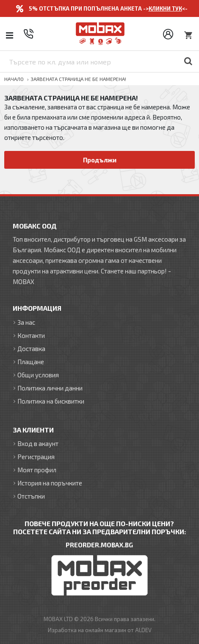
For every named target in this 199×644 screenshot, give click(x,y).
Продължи (100, 160)
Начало (14, 79)
